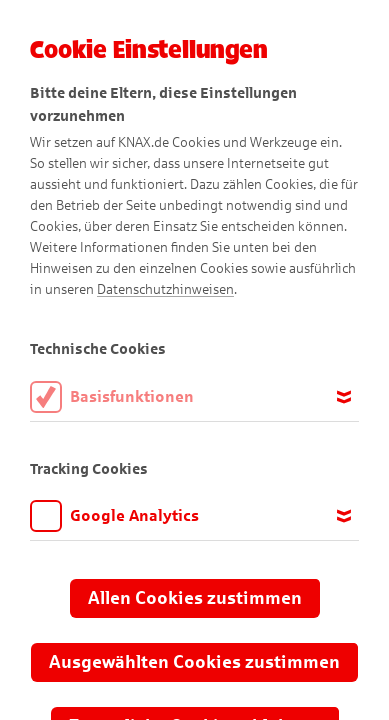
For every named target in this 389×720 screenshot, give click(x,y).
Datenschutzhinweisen (165, 289)
